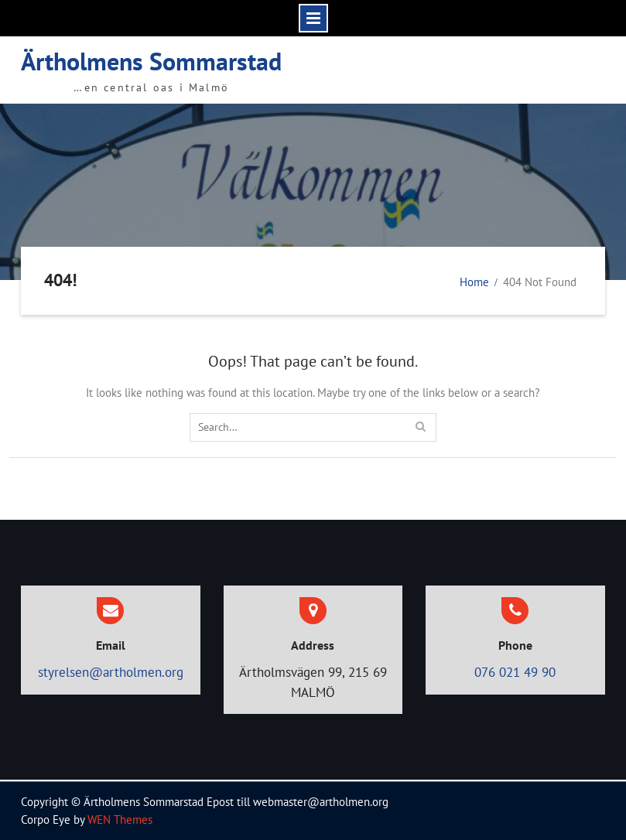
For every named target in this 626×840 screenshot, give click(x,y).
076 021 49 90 (515, 672)
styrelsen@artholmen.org (111, 672)
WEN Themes (120, 820)
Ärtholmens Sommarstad (151, 61)
